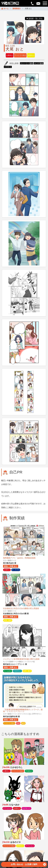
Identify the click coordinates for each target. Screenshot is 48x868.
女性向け (31, 55)
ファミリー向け (20, 55)
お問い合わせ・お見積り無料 (28, 865)
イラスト (8, 67)
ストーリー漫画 (27, 63)
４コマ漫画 (39, 63)
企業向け (10, 55)
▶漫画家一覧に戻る (35, 19)
